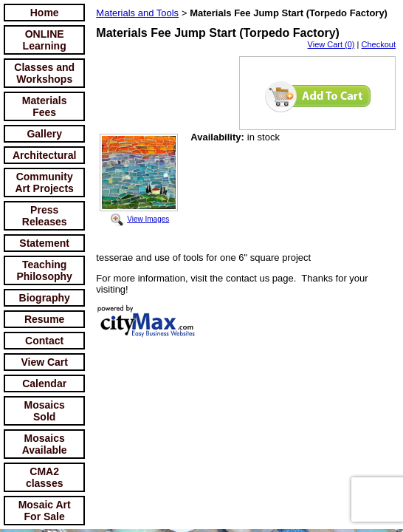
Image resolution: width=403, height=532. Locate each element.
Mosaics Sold (45, 411)
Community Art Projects (45, 183)
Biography (45, 298)
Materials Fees (45, 106)
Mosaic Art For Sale (45, 511)
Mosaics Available (45, 444)
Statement (44, 243)
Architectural (44, 155)
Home (45, 13)
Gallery (44, 134)
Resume (44, 319)
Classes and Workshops (44, 73)
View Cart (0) (331, 44)
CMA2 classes (45, 477)
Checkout (379, 44)
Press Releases (45, 216)
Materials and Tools (137, 13)
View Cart (44, 362)
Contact (44, 341)
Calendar (44, 383)
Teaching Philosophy (44, 270)
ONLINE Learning (45, 40)
